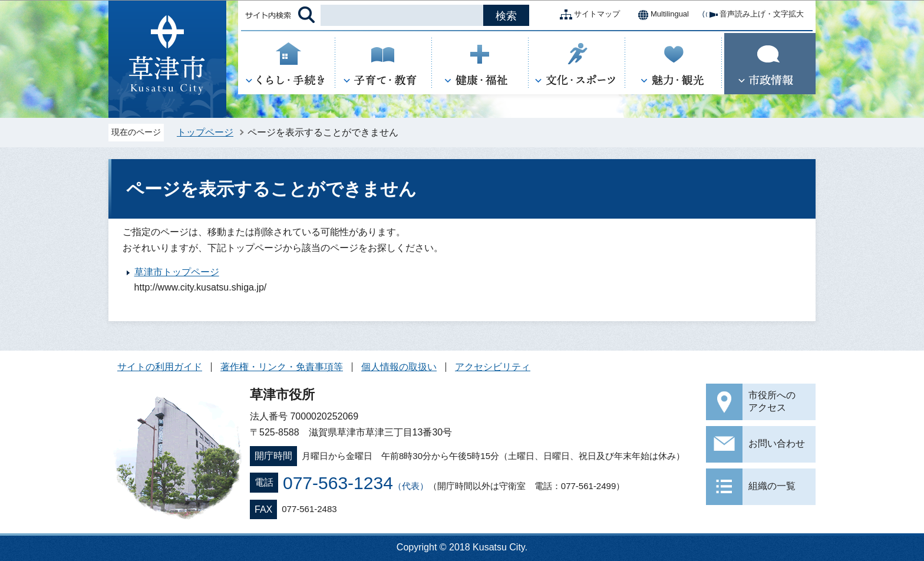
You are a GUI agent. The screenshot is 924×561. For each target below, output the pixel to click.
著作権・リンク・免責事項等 (282, 367)
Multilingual (660, 15)
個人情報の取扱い (399, 367)
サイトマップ (588, 15)
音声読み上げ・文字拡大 (752, 15)
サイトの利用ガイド (160, 367)
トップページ (205, 132)
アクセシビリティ (493, 367)
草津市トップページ (177, 272)
